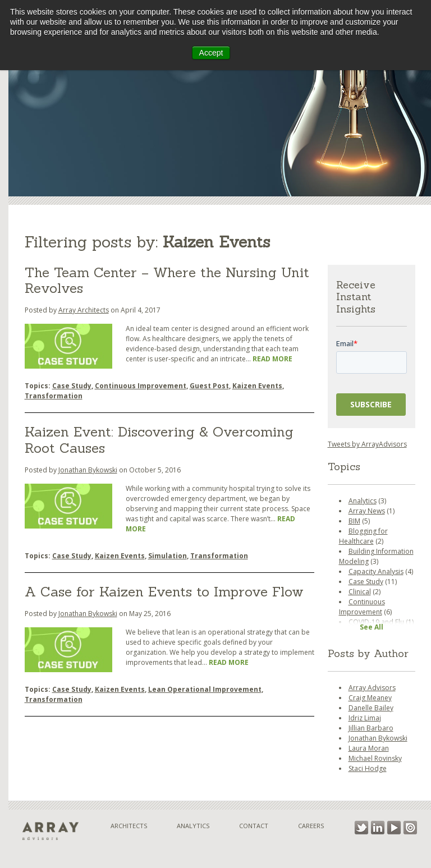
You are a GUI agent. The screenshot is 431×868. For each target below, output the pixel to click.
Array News (367, 511)
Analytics (363, 501)
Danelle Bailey (371, 708)
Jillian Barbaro (371, 728)
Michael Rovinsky (375, 758)
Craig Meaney (370, 698)
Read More (272, 359)
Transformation (54, 396)
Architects (129, 826)
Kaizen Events (257, 386)
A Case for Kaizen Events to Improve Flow (164, 592)
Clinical (360, 592)
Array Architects (84, 310)
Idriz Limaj (365, 718)
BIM (354, 521)
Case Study (72, 386)
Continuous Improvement (141, 386)
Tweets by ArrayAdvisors (367, 444)
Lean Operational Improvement (205, 689)
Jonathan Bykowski (88, 470)
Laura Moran (369, 748)
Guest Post (209, 386)
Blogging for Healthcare (363, 536)
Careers (311, 826)
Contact (254, 826)
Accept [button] (211, 53)
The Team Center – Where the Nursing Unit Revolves (167, 281)
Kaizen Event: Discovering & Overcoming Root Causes (159, 440)
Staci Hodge (368, 768)
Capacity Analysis (376, 571)
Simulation (168, 556)
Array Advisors (372, 688)
